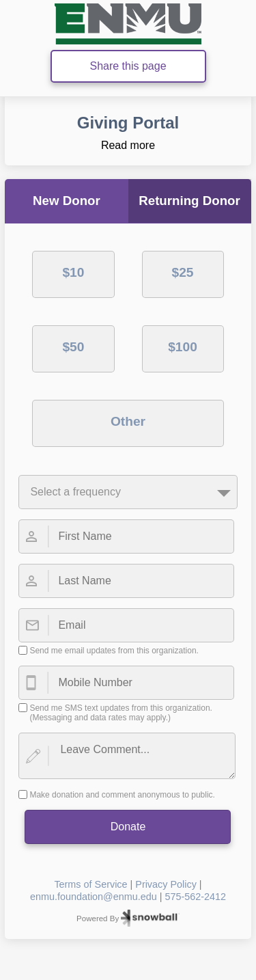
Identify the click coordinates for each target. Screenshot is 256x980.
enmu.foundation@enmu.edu (94, 897)
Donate (128, 827)
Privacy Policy (166, 884)
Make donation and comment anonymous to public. (122, 795)
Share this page (128, 66)
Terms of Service (90, 884)
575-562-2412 (195, 897)
